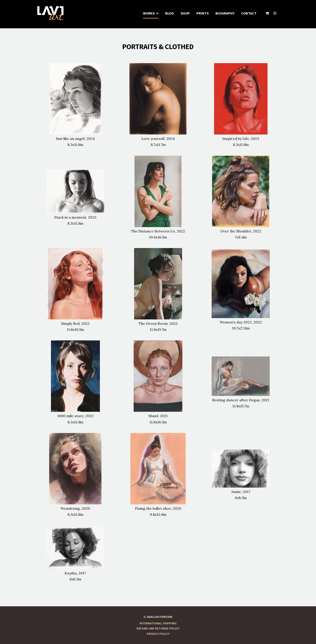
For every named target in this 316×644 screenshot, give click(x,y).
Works (149, 13)
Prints (203, 13)
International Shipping (158, 623)
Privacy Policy (158, 634)
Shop (185, 13)
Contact (249, 13)
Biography (225, 13)
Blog (170, 13)
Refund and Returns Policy (158, 629)
